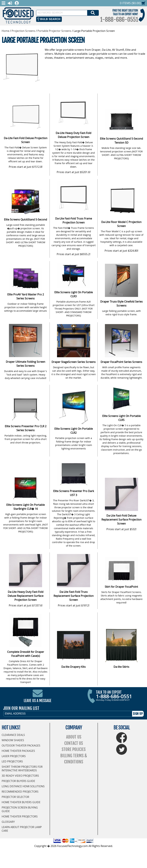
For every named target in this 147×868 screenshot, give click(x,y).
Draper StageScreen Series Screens (74, 362)
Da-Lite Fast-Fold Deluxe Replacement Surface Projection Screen (121, 520)
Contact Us (74, 743)
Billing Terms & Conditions (74, 759)
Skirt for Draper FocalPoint (121, 587)
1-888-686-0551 (119, 20)
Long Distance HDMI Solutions (23, 786)
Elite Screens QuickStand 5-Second (26, 219)
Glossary (8, 822)
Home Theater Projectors (20, 816)
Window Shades (13, 740)
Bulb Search (49, 19)
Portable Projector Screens (54, 31)
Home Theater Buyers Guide (21, 802)
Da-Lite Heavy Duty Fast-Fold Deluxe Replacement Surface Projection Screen (26, 596)
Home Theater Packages (18, 751)
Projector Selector (15, 797)
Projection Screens (23, 31)
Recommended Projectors (20, 792)
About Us (74, 737)
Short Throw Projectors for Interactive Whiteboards (22, 769)
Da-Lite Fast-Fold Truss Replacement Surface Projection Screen (74, 596)
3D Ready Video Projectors (20, 776)
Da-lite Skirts (121, 667)
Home (5, 31)
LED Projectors (12, 761)
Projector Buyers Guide (18, 781)
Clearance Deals (13, 735)
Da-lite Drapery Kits (73, 667)
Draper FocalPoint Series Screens (121, 362)
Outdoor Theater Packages (21, 745)
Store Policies (74, 749)
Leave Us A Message (38, 701)
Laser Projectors (14, 756)
